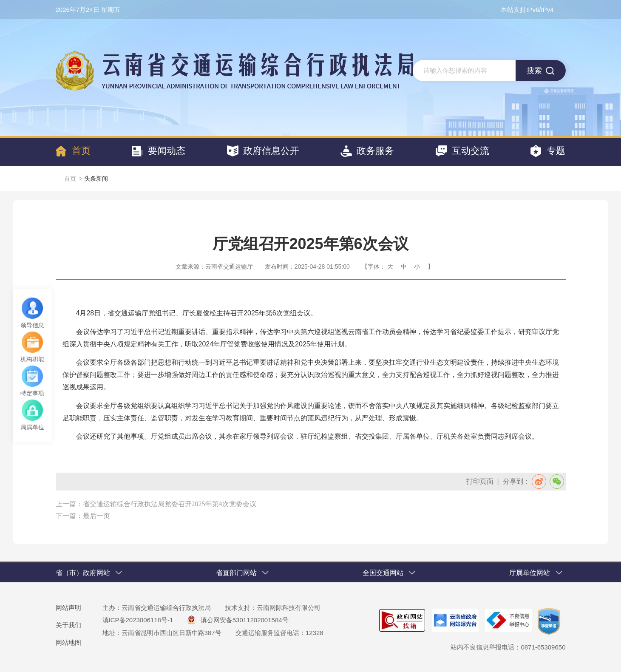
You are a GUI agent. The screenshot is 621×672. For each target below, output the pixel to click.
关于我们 (68, 625)
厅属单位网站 (537, 573)
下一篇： (69, 516)
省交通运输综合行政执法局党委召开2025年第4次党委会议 (170, 504)
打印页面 (480, 481)
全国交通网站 (391, 573)
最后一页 (96, 516)
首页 (70, 179)
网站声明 (68, 608)
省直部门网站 (244, 573)
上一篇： (69, 504)
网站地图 (68, 642)
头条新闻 (96, 179)
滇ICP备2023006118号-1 (138, 620)
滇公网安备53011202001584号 (239, 620)
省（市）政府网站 (91, 573)
